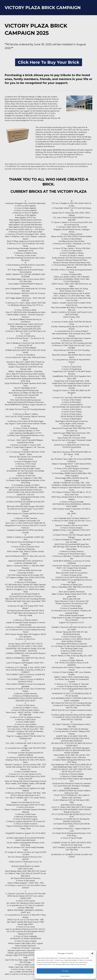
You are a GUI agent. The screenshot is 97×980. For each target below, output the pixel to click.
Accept (65, 971)
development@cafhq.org (46, 157)
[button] (92, 953)
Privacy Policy (65, 976)
